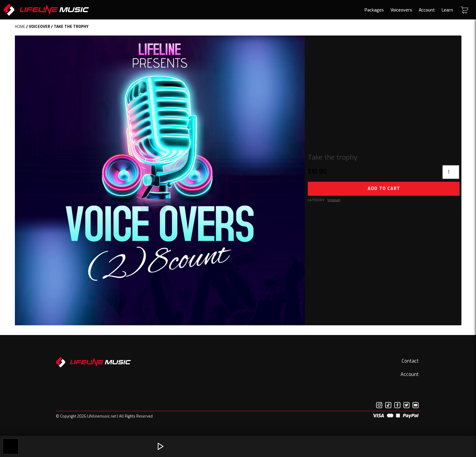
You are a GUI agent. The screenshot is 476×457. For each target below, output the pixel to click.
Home (20, 27)
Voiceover (39, 27)
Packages (374, 10)
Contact (410, 361)
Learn (447, 10)
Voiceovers (401, 10)
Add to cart (384, 189)
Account (427, 10)
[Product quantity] (451, 172)
